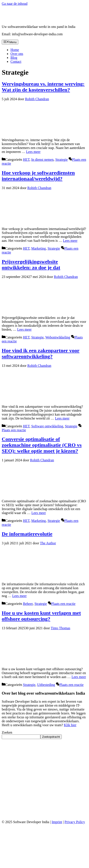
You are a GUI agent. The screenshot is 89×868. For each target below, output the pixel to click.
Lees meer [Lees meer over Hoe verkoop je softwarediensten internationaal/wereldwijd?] (70, 241)
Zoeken (7, 732)
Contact (16, 62)
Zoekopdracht (51, 737)
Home (15, 50)
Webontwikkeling (58, 337)
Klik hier (70, 725)
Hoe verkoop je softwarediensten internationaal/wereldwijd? (38, 176)
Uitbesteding (46, 685)
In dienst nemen (42, 160)
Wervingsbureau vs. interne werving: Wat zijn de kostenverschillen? (43, 87)
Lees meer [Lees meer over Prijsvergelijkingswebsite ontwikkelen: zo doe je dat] (24, 329)
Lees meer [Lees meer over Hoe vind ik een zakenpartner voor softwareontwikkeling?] (62, 418)
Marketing (39, 248)
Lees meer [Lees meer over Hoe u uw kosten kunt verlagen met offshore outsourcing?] (79, 677)
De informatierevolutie (27, 534)
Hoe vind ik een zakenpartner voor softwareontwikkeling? (41, 353)
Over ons (17, 54)
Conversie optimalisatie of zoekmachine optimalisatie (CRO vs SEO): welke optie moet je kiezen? (42, 445)
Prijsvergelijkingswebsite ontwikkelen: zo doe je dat (31, 265)
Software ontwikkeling (47, 426)
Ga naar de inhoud (15, 4)
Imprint (57, 822)
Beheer (28, 604)
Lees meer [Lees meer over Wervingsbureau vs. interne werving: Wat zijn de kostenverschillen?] (33, 152)
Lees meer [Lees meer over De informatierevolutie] (19, 596)
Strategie (61, 160)
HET (26, 160)
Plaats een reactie (14, 430)
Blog (14, 58)
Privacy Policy (75, 822)
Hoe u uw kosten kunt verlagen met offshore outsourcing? (41, 616)
